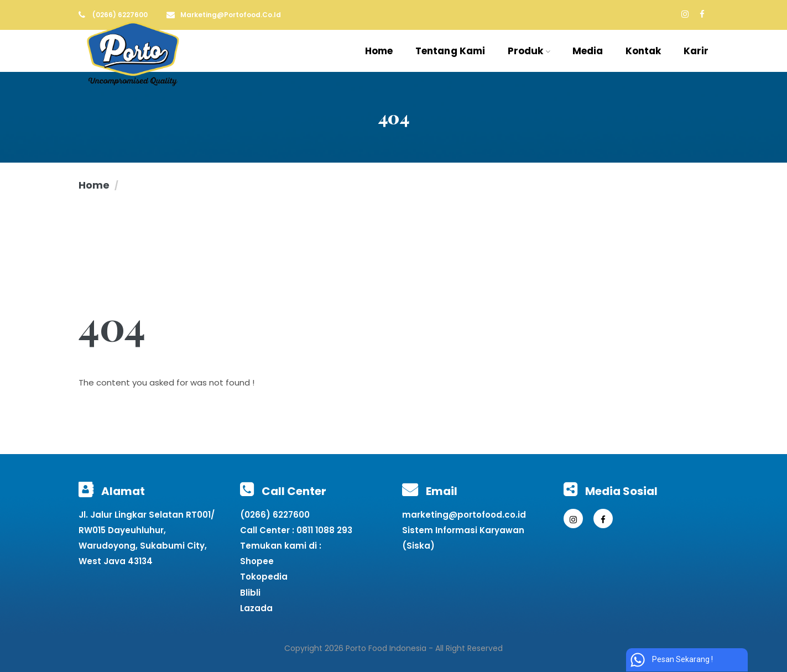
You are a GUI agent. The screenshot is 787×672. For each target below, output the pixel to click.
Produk (529, 51)
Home (379, 51)
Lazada (256, 608)
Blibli (250, 593)
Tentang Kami (450, 51)
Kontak (643, 51)
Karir (696, 51)
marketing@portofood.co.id (464, 515)
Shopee (257, 561)
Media (588, 51)
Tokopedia (264, 577)
